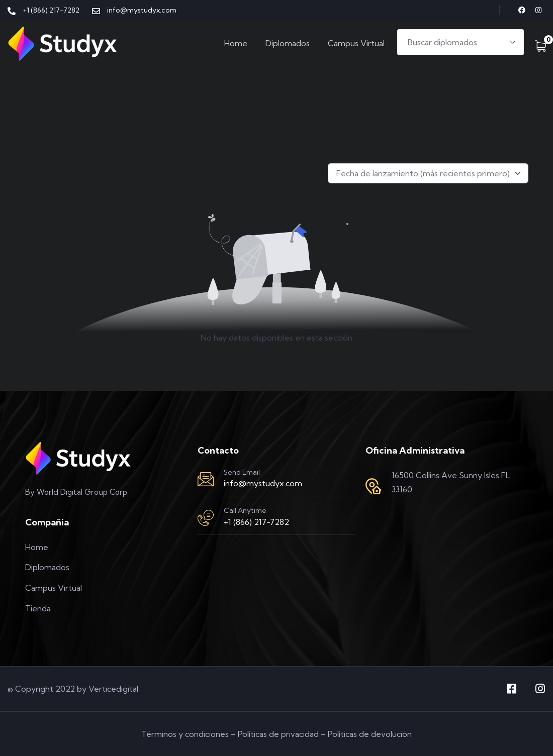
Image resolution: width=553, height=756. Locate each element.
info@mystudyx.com (263, 483)
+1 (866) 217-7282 (256, 522)
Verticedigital (113, 689)
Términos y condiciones (185, 734)
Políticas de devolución (370, 734)
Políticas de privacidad (278, 734)
